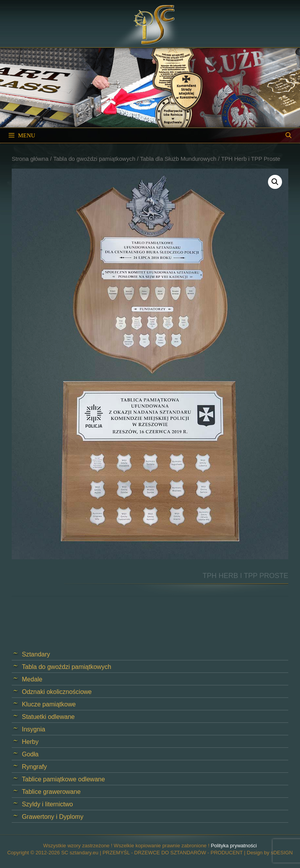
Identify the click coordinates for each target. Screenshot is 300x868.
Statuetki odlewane (48, 717)
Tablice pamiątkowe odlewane (63, 779)
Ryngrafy (34, 767)
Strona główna (30, 159)
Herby (30, 742)
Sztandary (36, 654)
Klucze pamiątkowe (49, 704)
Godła (30, 754)
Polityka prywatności (234, 846)
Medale (32, 679)
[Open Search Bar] (288, 135)
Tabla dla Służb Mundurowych (178, 159)
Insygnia (34, 729)
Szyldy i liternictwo (47, 804)
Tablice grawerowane (51, 792)
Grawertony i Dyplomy (53, 817)
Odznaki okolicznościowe (57, 692)
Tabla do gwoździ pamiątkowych (94, 159)
